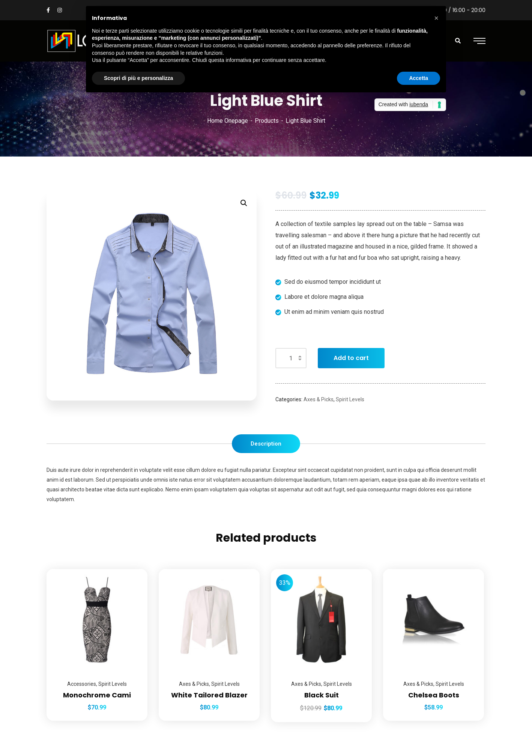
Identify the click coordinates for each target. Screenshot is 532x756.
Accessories (82, 684)
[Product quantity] (291, 358)
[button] (436, 18)
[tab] (266, 444)
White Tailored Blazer (209, 695)
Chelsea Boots (434, 695)
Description (266, 444)
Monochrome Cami (97, 695)
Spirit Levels (350, 399)
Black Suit (322, 695)
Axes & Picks (319, 399)
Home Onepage (228, 121)
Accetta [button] (419, 78)
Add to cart (351, 358)
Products (267, 121)
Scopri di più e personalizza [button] (138, 78)
